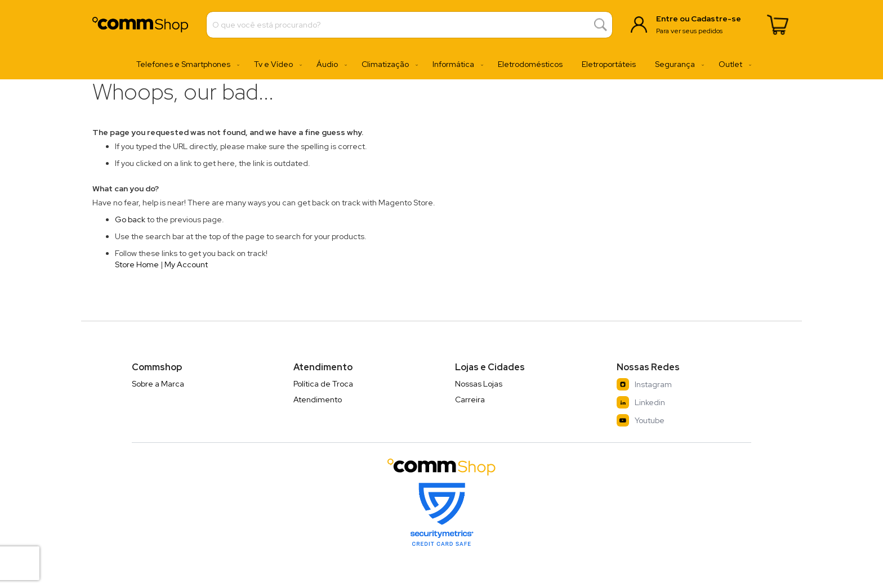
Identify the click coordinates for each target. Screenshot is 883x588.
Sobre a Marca (158, 384)
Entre (667, 19)
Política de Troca (323, 384)
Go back (130, 219)
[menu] (441, 64)
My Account (186, 264)
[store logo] (140, 24)
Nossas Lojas (479, 384)
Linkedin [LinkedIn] (641, 402)
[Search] (601, 25)
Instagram (644, 384)
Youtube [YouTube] (641, 420)
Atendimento (318, 400)
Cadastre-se (716, 19)
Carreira (470, 400)
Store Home (137, 264)
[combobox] (409, 25)
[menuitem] (186, 64)
